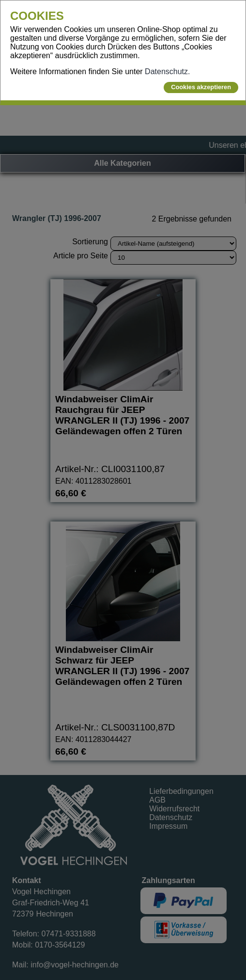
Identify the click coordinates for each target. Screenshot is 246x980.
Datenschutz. (167, 71)
